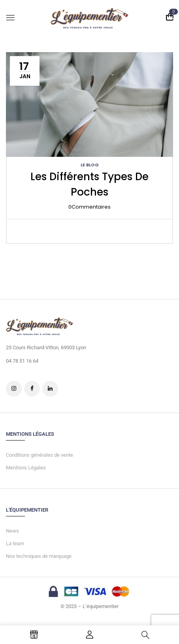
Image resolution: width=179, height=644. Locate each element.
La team (15, 543)
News (12, 531)
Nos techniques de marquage (39, 556)
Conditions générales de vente (40, 455)
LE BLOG (90, 165)
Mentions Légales (26, 468)
